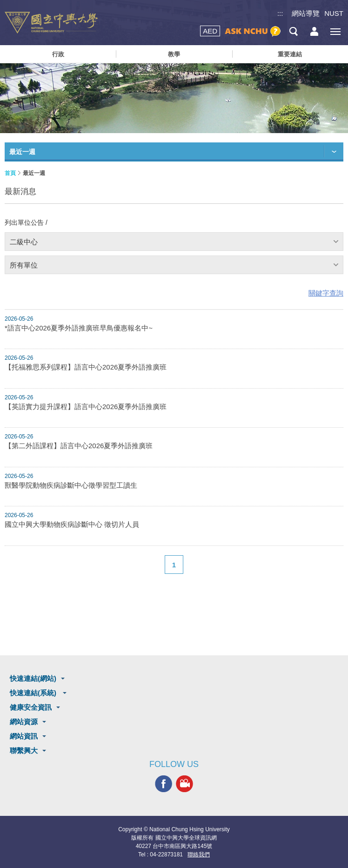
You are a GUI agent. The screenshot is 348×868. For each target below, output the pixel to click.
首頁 (10, 173)
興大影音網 (184, 784)
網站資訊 (24, 736)
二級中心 (24, 242)
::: (280, 13)
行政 (58, 54)
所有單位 (24, 265)
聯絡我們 (199, 855)
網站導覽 (306, 13)
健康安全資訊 (31, 707)
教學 (174, 54)
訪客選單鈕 (314, 31)
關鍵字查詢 (326, 293)
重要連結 (290, 54)
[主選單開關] (335, 31)
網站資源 (24, 722)
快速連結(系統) (34, 693)
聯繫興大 (24, 750)
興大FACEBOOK (164, 784)
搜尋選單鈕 (293, 31)
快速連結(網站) (33, 678)
